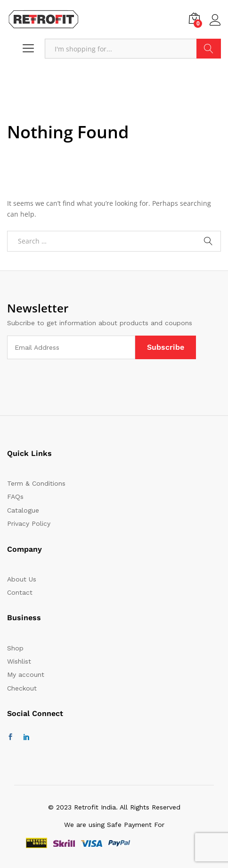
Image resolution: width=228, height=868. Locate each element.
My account (26, 674)
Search (209, 49)
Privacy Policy (29, 523)
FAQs (15, 497)
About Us (22, 579)
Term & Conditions (36, 483)
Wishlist (19, 661)
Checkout (22, 688)
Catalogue (23, 510)
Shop (15, 648)
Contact (20, 592)
